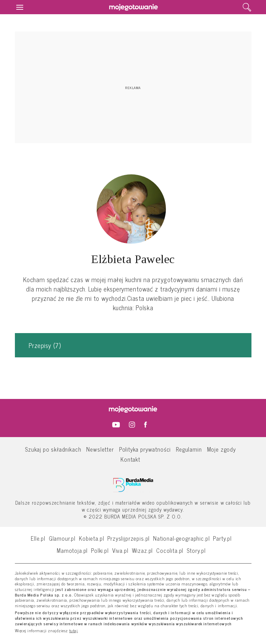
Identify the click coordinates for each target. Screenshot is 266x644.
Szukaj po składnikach (53, 449)
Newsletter (100, 449)
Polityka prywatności (145, 449)
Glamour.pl (62, 538)
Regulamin (189, 449)
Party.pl (222, 538)
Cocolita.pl (170, 550)
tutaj (74, 631)
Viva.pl (120, 550)
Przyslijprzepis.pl (128, 538)
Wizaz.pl (143, 550)
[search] (247, 7)
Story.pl (196, 550)
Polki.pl (100, 550)
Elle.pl (38, 538)
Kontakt (130, 459)
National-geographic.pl (181, 538)
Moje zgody (221, 449)
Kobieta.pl (91, 538)
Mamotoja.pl (72, 550)
